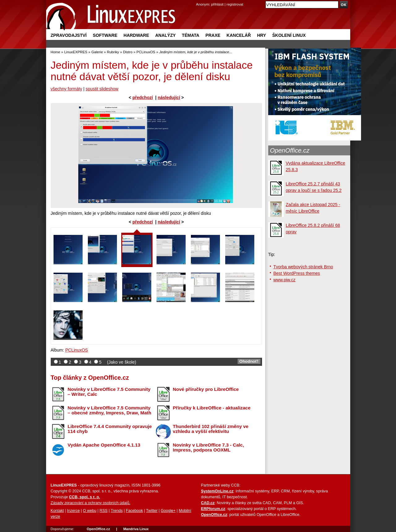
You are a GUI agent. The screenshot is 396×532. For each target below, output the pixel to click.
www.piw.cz (285, 280)
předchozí (143, 97)
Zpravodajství (69, 35)
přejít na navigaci (198, 0)
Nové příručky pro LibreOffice (206, 389)
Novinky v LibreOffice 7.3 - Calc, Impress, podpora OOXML (209, 448)
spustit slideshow (102, 89)
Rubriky (113, 52)
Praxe (213, 35)
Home (56, 52)
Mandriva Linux (136, 529)
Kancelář (239, 35)
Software (105, 35)
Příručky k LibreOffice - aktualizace (212, 408)
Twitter (152, 511)
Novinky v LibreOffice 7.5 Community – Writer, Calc (109, 392)
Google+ (168, 511)
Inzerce (73, 511)
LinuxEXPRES (76, 52)
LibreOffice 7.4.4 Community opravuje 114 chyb (110, 429)
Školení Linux (289, 35)
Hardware (136, 35)
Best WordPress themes (297, 273)
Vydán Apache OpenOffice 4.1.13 (104, 445)
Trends (117, 511)
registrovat (235, 4)
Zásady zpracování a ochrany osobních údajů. (91, 503)
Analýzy (166, 35)
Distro (128, 52)
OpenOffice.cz (290, 150)
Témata (191, 35)
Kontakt (57, 511)
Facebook (134, 511)
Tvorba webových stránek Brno (303, 267)
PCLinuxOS (146, 52)
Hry (262, 35)
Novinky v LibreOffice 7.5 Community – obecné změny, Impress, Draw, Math (110, 410)
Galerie (97, 52)
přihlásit (217, 4)
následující (169, 97)
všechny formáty (67, 89)
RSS (104, 511)
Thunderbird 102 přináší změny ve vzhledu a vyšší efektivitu (211, 429)
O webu (90, 511)
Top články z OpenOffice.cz (90, 378)
